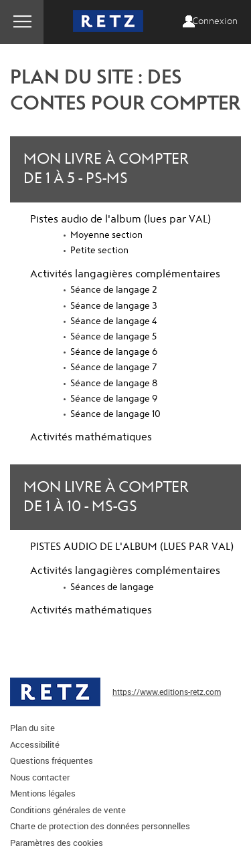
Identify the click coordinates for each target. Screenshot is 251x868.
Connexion (215, 21)
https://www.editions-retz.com (167, 692)
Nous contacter (40, 777)
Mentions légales (43, 793)
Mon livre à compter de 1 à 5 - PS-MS (106, 169)
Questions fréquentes (52, 760)
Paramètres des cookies (57, 843)
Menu (22, 22)
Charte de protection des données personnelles (100, 826)
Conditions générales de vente (68, 810)
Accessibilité (35, 744)
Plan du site (32, 728)
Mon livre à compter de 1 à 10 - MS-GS (106, 497)
